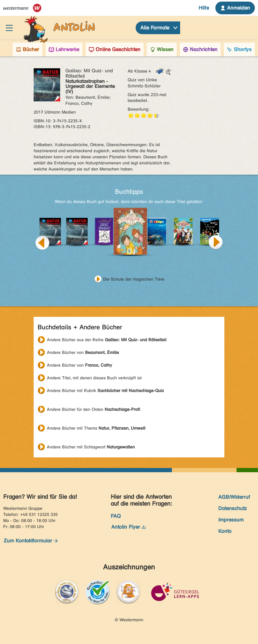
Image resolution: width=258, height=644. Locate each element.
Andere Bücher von (83, 352)
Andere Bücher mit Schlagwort (91, 447)
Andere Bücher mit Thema (96, 428)
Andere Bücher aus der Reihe (107, 340)
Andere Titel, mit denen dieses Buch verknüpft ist (94, 378)
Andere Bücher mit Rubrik (105, 391)
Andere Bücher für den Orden (94, 409)
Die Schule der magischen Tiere (134, 279)
